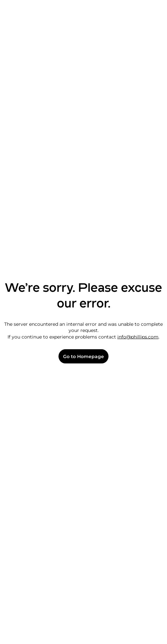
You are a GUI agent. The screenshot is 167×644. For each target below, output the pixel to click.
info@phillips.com (138, 337)
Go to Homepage (83, 356)
